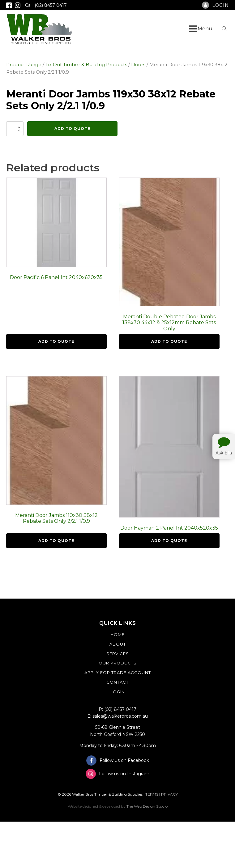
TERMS (152, 794)
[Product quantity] (15, 129)
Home (117, 634)
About (118, 644)
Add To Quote (72, 129)
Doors (138, 65)
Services (118, 654)
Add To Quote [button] (56, 341)
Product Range (24, 65)
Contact (117, 682)
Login (118, 692)
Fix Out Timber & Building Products (86, 65)
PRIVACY (169, 794)
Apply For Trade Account (118, 672)
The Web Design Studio (147, 806)
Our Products (118, 663)
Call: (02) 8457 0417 (46, 5)
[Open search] (224, 29)
